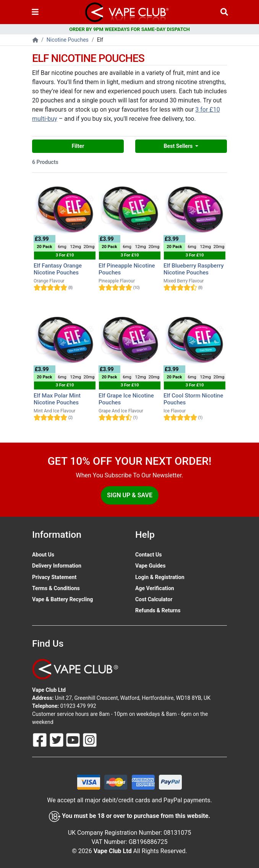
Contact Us (148, 555)
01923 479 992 (78, 706)
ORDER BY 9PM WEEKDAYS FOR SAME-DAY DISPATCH (129, 29)
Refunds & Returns (158, 610)
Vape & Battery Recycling (62, 599)
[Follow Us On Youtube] (74, 740)
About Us (43, 555)
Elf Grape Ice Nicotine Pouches (126, 399)
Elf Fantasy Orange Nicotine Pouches (58, 269)
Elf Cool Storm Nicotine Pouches (193, 399)
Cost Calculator (154, 599)
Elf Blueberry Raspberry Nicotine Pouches (194, 269)
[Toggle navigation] (35, 12)
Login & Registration (160, 577)
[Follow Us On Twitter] (57, 740)
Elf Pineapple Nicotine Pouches (127, 269)
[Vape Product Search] (224, 12)
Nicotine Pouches (68, 40)
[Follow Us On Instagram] (90, 740)
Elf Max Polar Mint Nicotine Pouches (57, 399)
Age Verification (155, 588)
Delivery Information (57, 566)
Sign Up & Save (130, 495)
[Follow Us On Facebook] (40, 740)
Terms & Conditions (56, 588)
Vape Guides (150, 566)
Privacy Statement (54, 577)
